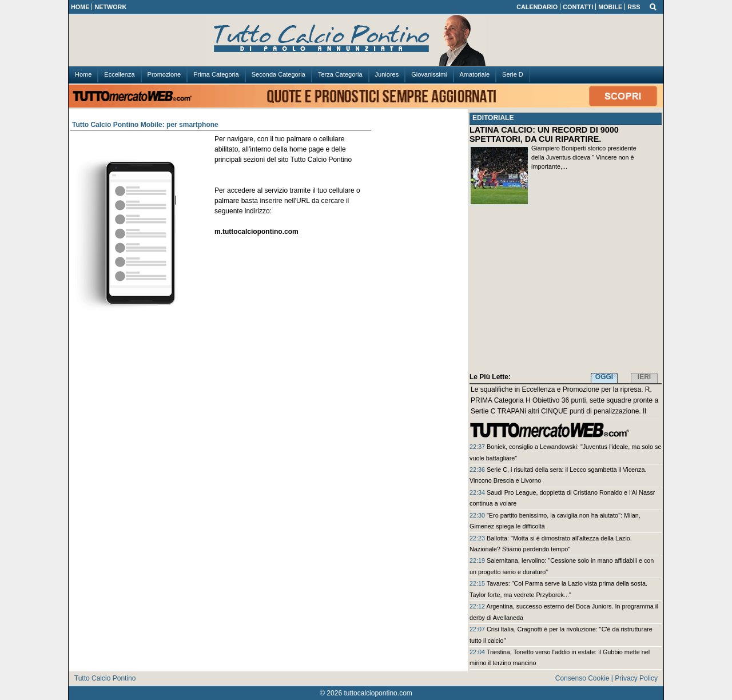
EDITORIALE (493, 118)
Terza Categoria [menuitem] (340, 74)
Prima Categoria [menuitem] (216, 74)
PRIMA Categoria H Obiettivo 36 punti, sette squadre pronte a (564, 400)
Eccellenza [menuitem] (119, 74)
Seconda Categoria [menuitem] (279, 74)
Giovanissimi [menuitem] (429, 74)
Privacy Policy (636, 678)
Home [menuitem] (83, 74)
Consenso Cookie (582, 678)
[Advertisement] (566, 291)
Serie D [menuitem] (513, 74)
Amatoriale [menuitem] (475, 74)
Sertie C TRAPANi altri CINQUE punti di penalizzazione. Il (558, 411)
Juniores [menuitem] (387, 74)
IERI (644, 377)
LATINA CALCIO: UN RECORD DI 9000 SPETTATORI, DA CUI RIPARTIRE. (544, 134)
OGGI (604, 377)
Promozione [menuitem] (164, 74)
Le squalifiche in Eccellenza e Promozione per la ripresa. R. (561, 389)
